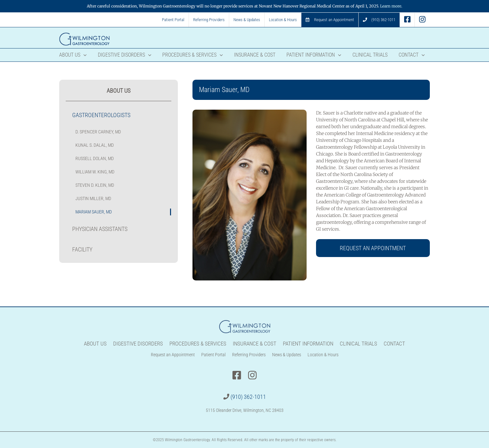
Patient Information (308, 344)
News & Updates (287, 355)
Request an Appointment (173, 355)
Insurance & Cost (255, 344)
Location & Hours (323, 355)
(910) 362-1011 (248, 397)
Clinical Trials (358, 344)
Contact (394, 344)
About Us (95, 344)
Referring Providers (249, 355)
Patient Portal (213, 355)
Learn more (391, 6)
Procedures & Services (198, 344)
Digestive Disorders (138, 344)
